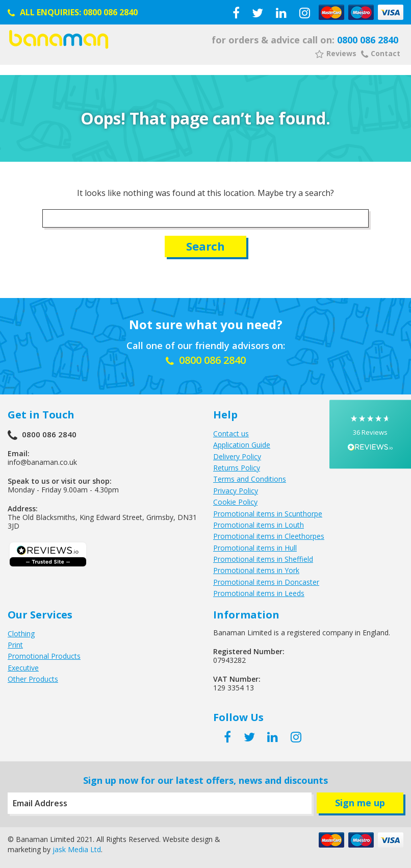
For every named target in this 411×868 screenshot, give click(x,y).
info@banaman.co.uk (42, 462)
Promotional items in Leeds (259, 593)
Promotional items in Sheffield (263, 559)
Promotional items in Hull (255, 548)
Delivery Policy (237, 456)
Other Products (33, 679)
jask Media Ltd (77, 849)
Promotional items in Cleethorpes (269, 536)
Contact (381, 53)
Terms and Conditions (250, 479)
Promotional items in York (256, 570)
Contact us (231, 433)
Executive (23, 668)
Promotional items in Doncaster (266, 582)
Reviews (336, 53)
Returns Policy (237, 468)
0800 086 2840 (110, 12)
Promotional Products (44, 656)
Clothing (21, 634)
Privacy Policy (236, 491)
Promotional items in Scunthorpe (268, 514)
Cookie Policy (235, 502)
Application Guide (242, 445)
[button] (370, 434)
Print (15, 645)
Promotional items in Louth (259, 525)
